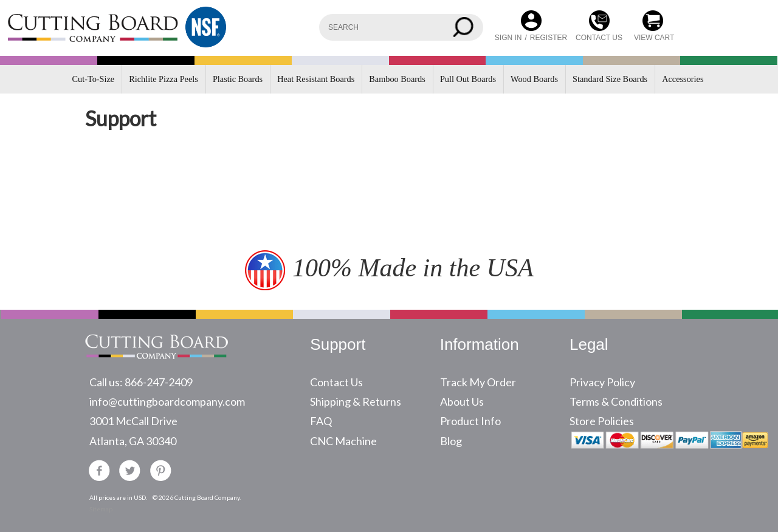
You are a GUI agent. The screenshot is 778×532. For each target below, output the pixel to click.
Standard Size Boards (610, 79)
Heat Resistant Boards (316, 79)
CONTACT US (599, 38)
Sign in (508, 38)
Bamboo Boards (397, 79)
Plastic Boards (238, 79)
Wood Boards (534, 79)
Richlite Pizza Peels (164, 79)
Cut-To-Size (94, 79)
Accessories (683, 79)
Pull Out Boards (468, 79)
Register (549, 38)
